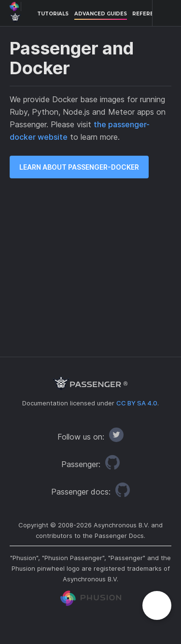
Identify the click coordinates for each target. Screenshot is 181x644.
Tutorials (53, 14)
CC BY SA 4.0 (137, 403)
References (150, 14)
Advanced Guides (101, 14)
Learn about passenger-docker (79, 167)
